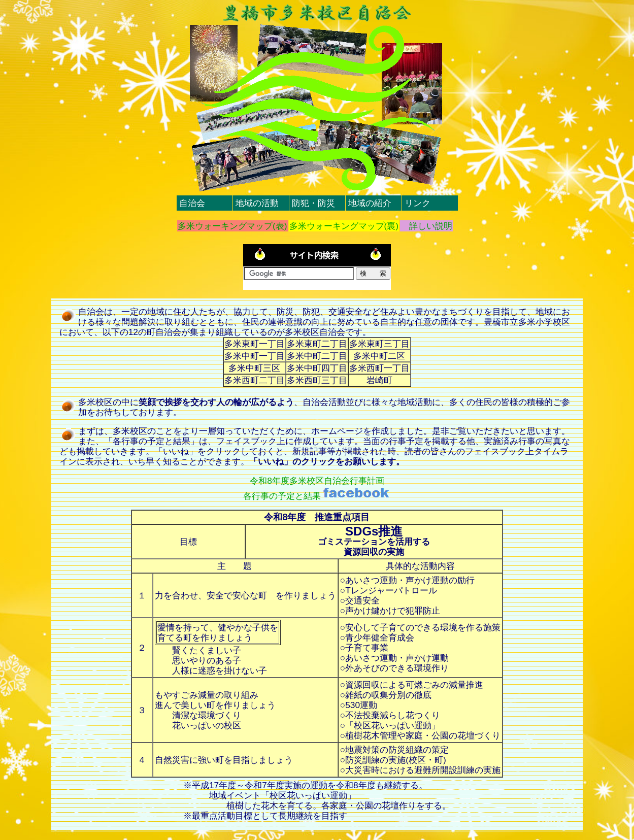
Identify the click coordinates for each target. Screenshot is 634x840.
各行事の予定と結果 (317, 496)
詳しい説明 (426, 226)
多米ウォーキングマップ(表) (232, 226)
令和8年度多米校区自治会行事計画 (317, 481)
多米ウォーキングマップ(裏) (344, 226)
